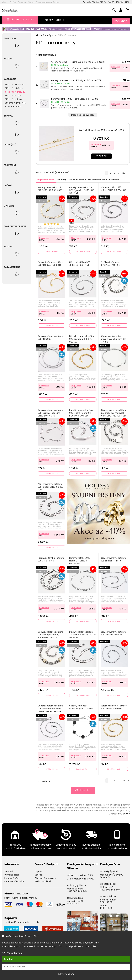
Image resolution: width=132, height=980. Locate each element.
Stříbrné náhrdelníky (16, 103)
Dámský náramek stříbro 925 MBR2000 (51, 337)
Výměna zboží (12, 873)
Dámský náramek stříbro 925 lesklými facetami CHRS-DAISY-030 (51, 412)
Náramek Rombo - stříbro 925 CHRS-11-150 (51, 558)
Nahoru (44, 779)
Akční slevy (121, 21)
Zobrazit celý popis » (120, 812)
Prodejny (48, 20)
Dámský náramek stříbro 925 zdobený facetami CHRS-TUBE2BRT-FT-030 (51, 707)
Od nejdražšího (77, 179)
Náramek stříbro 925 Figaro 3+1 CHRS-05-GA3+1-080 (80, 560)
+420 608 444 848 (110, 888)
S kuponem (116, 67)
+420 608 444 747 (93, 2)
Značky (13, 2)
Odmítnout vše (66, 974)
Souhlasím (10, 959)
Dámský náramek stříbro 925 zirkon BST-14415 (113, 558)
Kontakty (57, 2)
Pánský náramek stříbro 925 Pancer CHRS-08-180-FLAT (51, 486)
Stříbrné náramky (15, 92)
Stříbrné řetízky (13, 96)
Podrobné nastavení (15, 966)
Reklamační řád (43, 880)
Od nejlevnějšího (97, 179)
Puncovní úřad (12, 876)
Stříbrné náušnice (14, 85)
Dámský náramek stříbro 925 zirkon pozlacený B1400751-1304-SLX (51, 633)
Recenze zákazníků (14, 880)
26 (124, 173)
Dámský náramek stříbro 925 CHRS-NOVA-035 (113, 632)
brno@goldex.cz (108, 882)
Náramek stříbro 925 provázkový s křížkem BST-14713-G (114, 339)
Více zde (101, 156)
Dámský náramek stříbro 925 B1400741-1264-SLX (51, 263)
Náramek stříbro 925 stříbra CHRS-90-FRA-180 (75, 99)
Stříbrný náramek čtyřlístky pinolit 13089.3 (81, 706)
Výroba (31, 2)
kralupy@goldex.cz (77, 884)
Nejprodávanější (46, 179)
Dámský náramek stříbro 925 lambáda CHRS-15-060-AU (82, 339)
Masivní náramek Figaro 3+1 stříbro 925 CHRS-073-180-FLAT (83, 633)
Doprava (22, 2)
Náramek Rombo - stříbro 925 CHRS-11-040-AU (114, 706)
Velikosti (60, 20)
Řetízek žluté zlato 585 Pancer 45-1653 (101, 130)
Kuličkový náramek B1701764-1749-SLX (110, 263)
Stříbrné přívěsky (14, 88)
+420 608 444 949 (77, 889)
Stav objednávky (43, 2)
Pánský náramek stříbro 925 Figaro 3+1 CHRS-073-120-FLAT (82, 190)
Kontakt (39, 873)
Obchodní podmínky (45, 876)
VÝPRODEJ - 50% (13, 107)
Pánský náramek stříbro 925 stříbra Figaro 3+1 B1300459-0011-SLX (81, 412)
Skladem (114, 179)
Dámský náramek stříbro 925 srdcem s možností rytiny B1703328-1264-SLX (114, 412)
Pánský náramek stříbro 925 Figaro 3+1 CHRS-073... (77, 80)
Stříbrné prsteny (14, 99)
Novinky (62, 179)
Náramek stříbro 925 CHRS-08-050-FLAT (80, 263)
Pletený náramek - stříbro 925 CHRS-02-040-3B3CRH (78, 62)
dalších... (83, 789)
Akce (4, 2)
